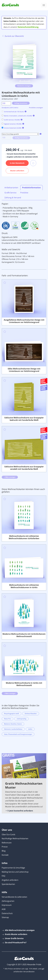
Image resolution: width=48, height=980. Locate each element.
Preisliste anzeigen (36, 108)
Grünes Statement (12, 128)
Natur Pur (8, 719)
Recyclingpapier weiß (12, 714)
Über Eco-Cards (8, 834)
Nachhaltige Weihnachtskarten (15, 839)
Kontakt (5, 855)
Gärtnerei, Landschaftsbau (13, 729)
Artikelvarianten (11, 188)
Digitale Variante (12, 124)
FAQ (3, 876)
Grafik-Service (11, 120)
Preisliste (24, 193)
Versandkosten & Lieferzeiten (14, 897)
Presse (5, 847)
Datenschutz (7, 913)
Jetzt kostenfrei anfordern (19, 811)
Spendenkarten (8, 884)
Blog (4, 851)
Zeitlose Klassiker (31, 714)
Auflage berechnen (21, 103)
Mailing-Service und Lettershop (15, 872)
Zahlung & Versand (13, 198)
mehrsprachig (21, 719)
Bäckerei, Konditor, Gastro (13, 724)
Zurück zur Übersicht (13, 36)
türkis (30, 729)
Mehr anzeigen (10, 477)
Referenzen (7, 843)
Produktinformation (31, 188)
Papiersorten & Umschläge (13, 868)
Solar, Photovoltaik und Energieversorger (18, 734)
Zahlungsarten (8, 901)
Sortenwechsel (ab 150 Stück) (13, 112)
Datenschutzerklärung (28, 27)
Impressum (7, 905)
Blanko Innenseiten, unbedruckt (17, 116)
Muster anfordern (17, 171)
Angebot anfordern (10, 880)
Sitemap (5, 917)
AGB (4, 909)
